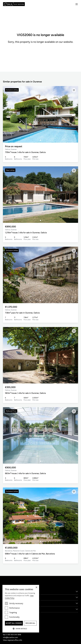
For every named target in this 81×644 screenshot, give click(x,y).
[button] (21, 629)
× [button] (36, 587)
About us (7, 591)
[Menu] (77, 4)
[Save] (74, 90)
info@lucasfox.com (11, 637)
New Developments (12, 609)
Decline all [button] (30, 623)
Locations (8, 603)
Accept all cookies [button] (14, 623)
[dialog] (21, 609)
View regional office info (13, 640)
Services (7, 597)
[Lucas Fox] (14, 4)
